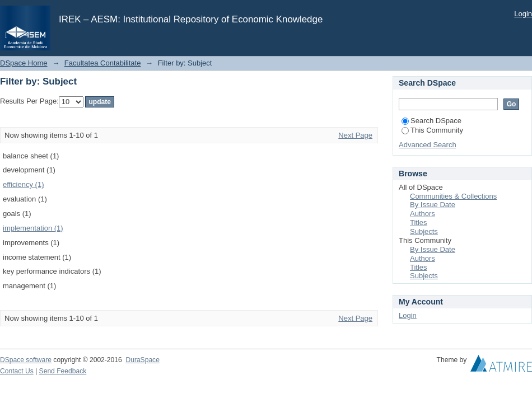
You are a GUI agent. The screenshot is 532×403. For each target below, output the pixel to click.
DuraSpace (142, 360)
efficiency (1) (23, 184)
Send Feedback (63, 371)
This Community (432, 130)
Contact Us (17, 371)
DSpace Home (24, 63)
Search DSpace (431, 121)
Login (523, 14)
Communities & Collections (453, 196)
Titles (419, 222)
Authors (423, 214)
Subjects (424, 231)
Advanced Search (428, 145)
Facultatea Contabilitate (103, 63)
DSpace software (26, 360)
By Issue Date (433, 205)
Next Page (355, 135)
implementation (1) (33, 228)
